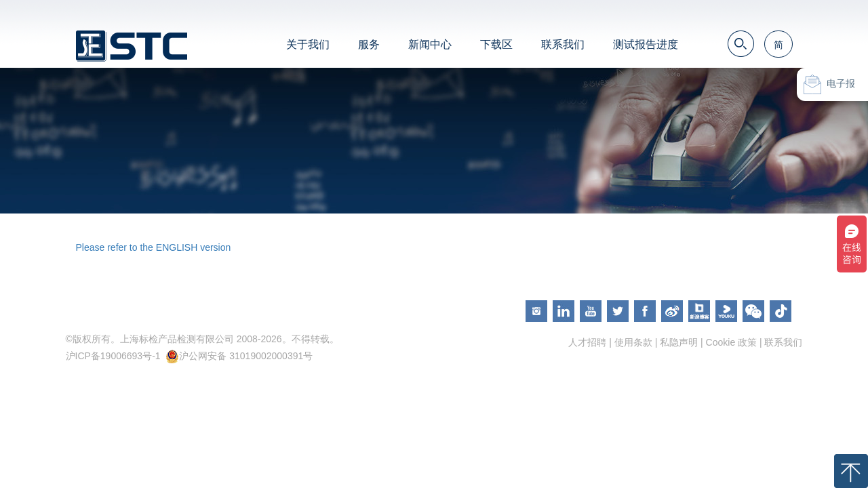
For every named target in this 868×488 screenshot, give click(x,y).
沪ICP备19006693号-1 (113, 356)
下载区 (496, 44)
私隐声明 (679, 342)
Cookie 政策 (731, 342)
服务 (369, 44)
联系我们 (563, 44)
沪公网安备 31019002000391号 (246, 356)
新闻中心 (430, 44)
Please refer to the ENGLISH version (154, 247)
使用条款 (633, 342)
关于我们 (308, 44)
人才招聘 (587, 342)
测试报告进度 (646, 44)
